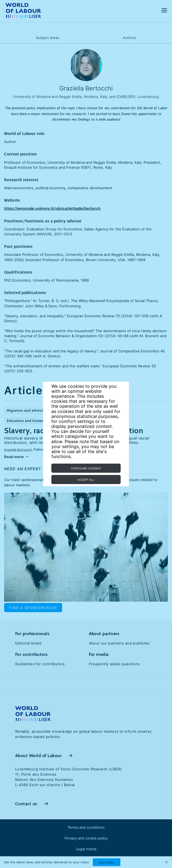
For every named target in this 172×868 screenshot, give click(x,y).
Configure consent (86, 468)
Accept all (86, 480)
